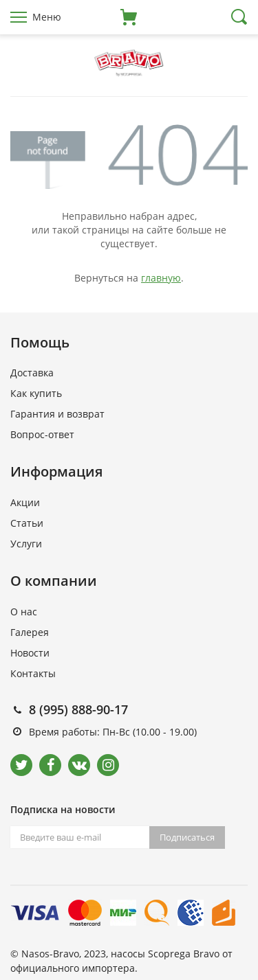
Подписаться (187, 837)
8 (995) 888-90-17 (78, 709)
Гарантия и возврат (57, 414)
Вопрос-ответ (42, 434)
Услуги (26, 544)
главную (161, 278)
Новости (30, 653)
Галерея (30, 632)
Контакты (33, 673)
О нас (24, 612)
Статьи (27, 523)
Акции (25, 502)
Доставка (32, 373)
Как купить (36, 393)
